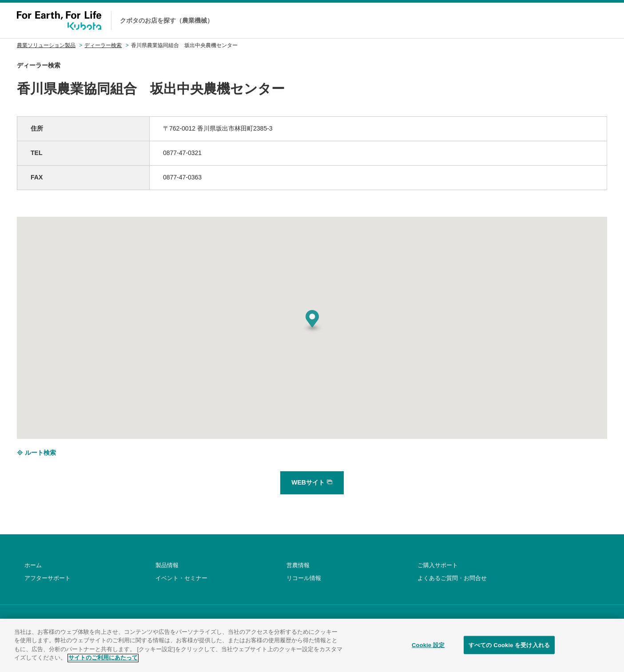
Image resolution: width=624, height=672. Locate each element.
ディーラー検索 (103, 45)
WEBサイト (312, 482)
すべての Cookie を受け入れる (509, 652)
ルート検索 (36, 453)
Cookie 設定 (428, 652)
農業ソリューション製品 (46, 45)
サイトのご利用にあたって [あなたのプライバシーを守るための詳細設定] (103, 665)
